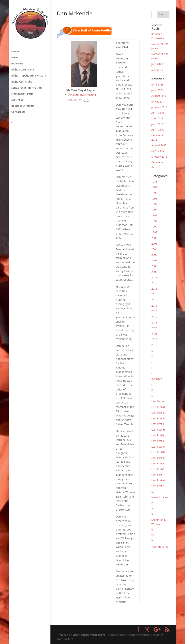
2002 (154, 238)
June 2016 (157, 124)
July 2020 (157, 102)
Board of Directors (23, 106)
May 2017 (157, 118)
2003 (154, 244)
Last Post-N (158, 452)
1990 (154, 193)
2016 (154, 306)
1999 (154, 232)
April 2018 (158, 113)
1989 (154, 187)
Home (15, 52)
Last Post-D (158, 418)
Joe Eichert (158, 64)
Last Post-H (158, 430)
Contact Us (18, 112)
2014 (154, 294)
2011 (154, 277)
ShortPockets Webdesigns (89, 635)
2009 (154, 272)
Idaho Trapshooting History (29, 76)
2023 (154, 339)
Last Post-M (158, 447)
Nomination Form (22, 94)
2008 (154, 266)
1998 (154, 227)
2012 (154, 283)
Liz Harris (157, 70)
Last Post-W (158, 480)
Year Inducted (160, 547)
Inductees (17, 64)
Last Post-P (158, 458)
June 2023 (157, 84)
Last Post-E (158, 424)
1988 (154, 182)
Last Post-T (158, 475)
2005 (154, 255)
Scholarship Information (27, 88)
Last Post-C (158, 413)
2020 (154, 328)
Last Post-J (158, 435)
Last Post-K (158, 441)
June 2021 (157, 90)
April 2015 (158, 151)
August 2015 (159, 145)
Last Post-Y (158, 486)
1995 (154, 215)
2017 (154, 317)
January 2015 (159, 157)
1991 (154, 199)
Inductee (157, 379)
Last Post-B (158, 407)
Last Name (158, 401)
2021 (154, 334)
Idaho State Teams (23, 70)
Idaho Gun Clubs (22, 82)
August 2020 (159, 96)
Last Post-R (158, 463)
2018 (154, 322)
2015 (154, 300)
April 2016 (158, 130)
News (15, 58)
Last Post (17, 100)
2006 (154, 260)
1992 (154, 204)
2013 (154, 289)
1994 (154, 210)
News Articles (160, 497)
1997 (154, 221)
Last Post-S (158, 469)
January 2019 (159, 107)
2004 (154, 249)
